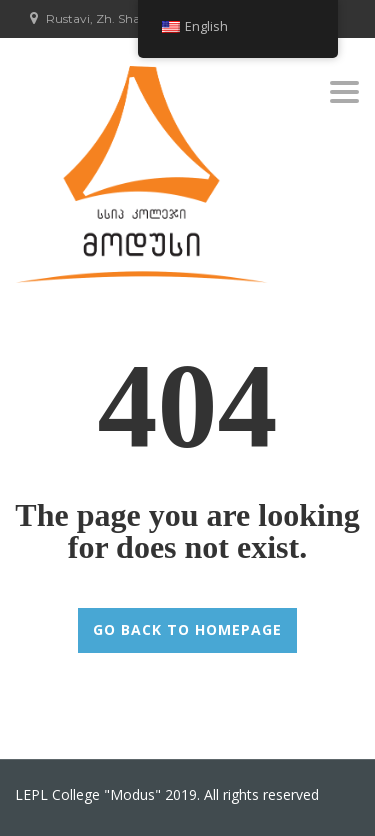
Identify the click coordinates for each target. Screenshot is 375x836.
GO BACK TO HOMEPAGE (187, 629)
